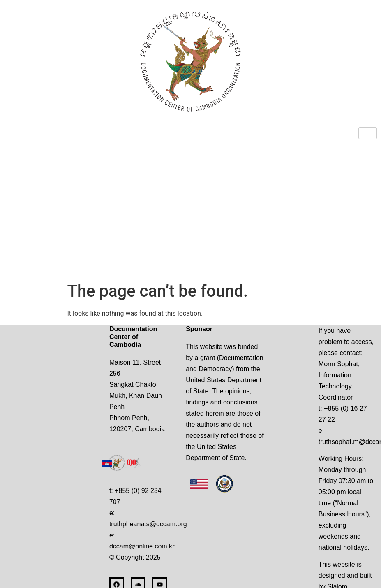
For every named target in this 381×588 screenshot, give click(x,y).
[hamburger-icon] (368, 133)
